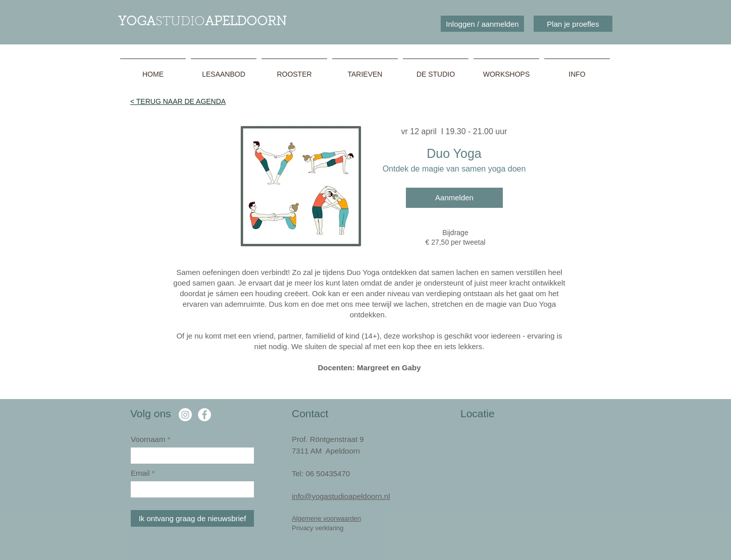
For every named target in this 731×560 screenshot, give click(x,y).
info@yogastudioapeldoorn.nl (341, 496)
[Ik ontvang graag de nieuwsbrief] (192, 518)
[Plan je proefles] (573, 24)
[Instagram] (185, 415)
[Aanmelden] (454, 198)
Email (141, 473)
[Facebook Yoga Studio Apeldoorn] (204, 415)
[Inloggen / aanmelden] (482, 24)
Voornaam (148, 439)
